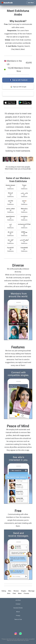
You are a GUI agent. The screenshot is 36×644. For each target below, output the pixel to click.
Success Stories (18, 608)
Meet (20, 593)
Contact (18, 604)
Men (10, 591)
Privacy (18, 616)
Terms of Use (23, 98)
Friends (26, 593)
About (18, 612)
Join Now (31, 3)
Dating (4, 591)
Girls (9, 593)
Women (16, 591)
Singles (24, 591)
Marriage (31, 591)
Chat (14, 593)
